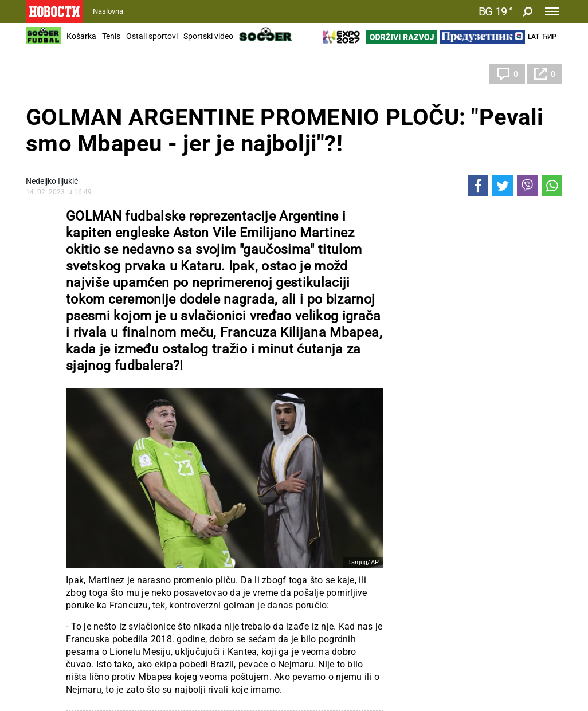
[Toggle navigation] (552, 11)
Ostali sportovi (152, 36)
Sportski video (208, 36)
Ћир (549, 37)
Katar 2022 (57, 74)
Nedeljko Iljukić (52, 181)
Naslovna (108, 11)
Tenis (111, 36)
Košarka (81, 36)
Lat (534, 37)
